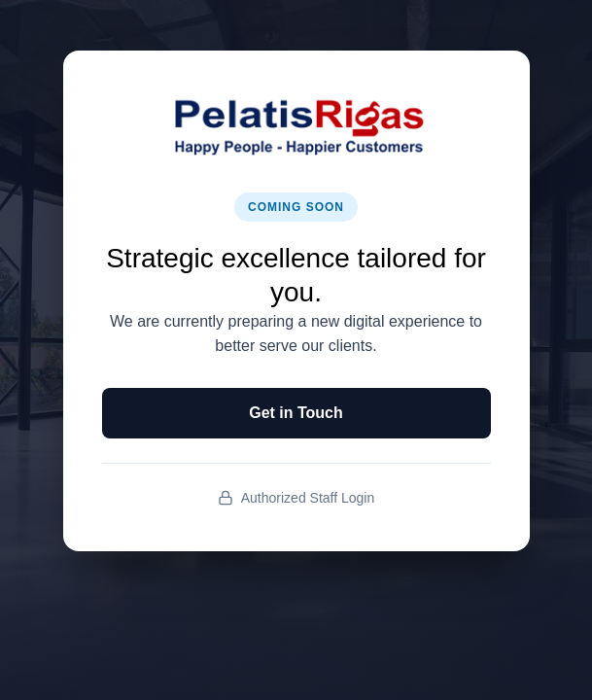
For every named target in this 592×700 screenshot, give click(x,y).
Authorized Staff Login (296, 498)
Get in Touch (296, 413)
